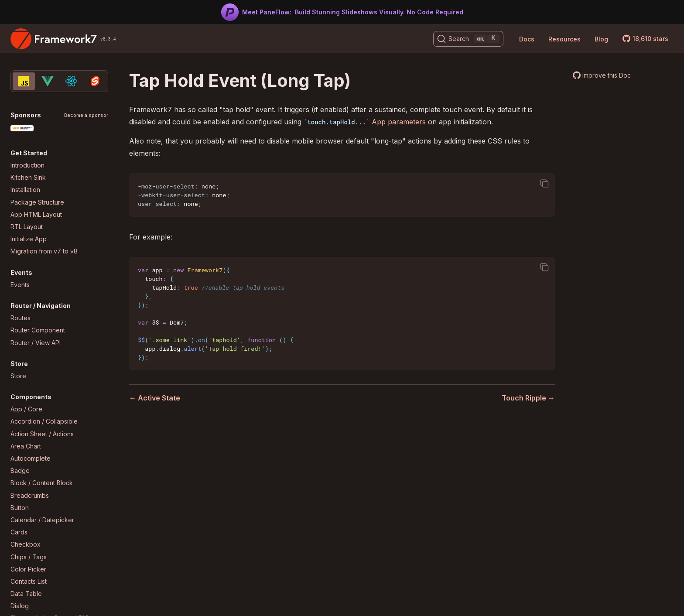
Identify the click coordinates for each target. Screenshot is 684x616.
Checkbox (26, 544)
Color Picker (28, 569)
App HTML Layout (36, 214)
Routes (21, 318)
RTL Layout (27, 227)
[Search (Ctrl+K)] (468, 39)
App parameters (399, 122)
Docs (527, 39)
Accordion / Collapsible (44, 421)
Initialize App (29, 239)
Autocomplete (31, 458)
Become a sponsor (86, 115)
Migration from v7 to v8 (44, 251)
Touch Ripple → (528, 398)
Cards (19, 532)
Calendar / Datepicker (42, 520)
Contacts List (29, 581)
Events (20, 285)
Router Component (38, 330)
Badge (20, 471)
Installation (25, 190)
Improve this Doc (607, 75)
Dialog (20, 606)
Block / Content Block (42, 483)
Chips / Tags (29, 557)
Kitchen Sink (28, 177)
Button (20, 508)
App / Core (26, 409)
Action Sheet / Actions (42, 434)
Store (18, 376)
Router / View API (36, 343)
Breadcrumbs (30, 495)
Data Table (26, 594)
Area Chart (26, 446)
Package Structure (37, 202)
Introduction (27, 165)
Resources (564, 39)
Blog (601, 39)
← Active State (155, 398)
